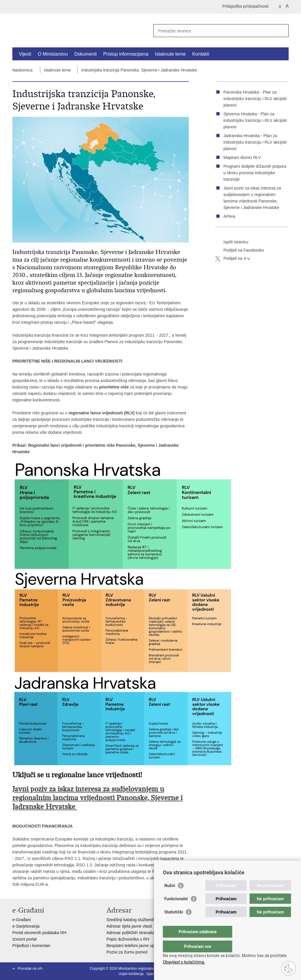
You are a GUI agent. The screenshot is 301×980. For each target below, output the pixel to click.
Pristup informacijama (126, 54)
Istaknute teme (170, 54)
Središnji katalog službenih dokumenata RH (146, 920)
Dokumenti (86, 54)
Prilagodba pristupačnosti (245, 6)
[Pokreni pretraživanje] (282, 31)
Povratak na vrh (30, 969)
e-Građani (21, 920)
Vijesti (25, 54)
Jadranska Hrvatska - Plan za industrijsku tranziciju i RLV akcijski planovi (255, 142)
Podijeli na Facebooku (240, 250)
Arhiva (229, 216)
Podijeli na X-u (233, 259)
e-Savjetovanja (26, 926)
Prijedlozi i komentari (31, 946)
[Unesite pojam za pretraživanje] (215, 31)
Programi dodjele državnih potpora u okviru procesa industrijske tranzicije (255, 173)
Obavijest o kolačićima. (184, 962)
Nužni (170, 897)
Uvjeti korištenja (131, 974)
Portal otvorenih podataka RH (39, 933)
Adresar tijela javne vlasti (129, 926)
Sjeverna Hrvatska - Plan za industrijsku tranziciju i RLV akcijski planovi (255, 120)
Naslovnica (22, 70)
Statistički (174, 924)
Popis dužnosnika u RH (128, 939)
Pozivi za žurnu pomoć (127, 952)
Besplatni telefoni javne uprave (134, 946)
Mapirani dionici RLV (242, 157)
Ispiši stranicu (232, 242)
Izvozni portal (24, 939)
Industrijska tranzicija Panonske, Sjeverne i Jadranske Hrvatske (139, 70)
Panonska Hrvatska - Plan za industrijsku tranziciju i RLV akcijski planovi (255, 99)
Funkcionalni (176, 911)
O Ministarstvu (53, 54)
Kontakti (201, 54)
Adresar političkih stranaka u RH (136, 933)
